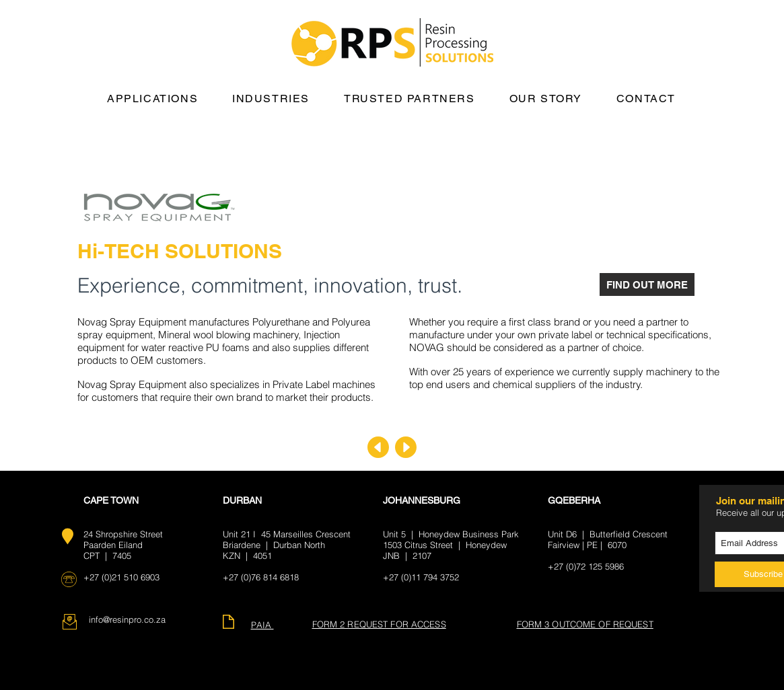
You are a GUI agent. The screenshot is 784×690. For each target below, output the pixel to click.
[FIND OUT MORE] (647, 284)
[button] (153, 99)
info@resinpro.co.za (127, 619)
